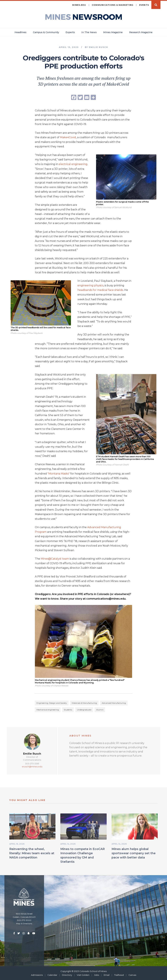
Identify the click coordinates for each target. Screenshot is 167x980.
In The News (89, 32)
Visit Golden (83, 975)
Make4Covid (68, 137)
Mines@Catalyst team (55, 559)
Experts (70, 32)
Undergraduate (84, 711)
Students (68, 711)
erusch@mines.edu (32, 768)
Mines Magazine (113, 32)
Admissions (37, 975)
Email (107, 975)
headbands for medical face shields (100, 290)
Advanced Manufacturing (114, 704)
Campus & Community (46, 32)
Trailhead (119, 975)
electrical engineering (73, 164)
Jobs (97, 975)
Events (144, 5)
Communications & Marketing (113, 5)
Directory (67, 975)
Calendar (52, 975)
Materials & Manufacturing (84, 704)
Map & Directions (24, 923)
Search (156, 5)
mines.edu (79, 5)
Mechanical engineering (48, 711)
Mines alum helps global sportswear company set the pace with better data (134, 854)
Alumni (100, 711)
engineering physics (90, 285)
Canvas (132, 975)
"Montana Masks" (59, 473)
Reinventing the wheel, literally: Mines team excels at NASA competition (32, 854)
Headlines (20, 32)
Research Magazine (141, 32)
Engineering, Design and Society (52, 704)
